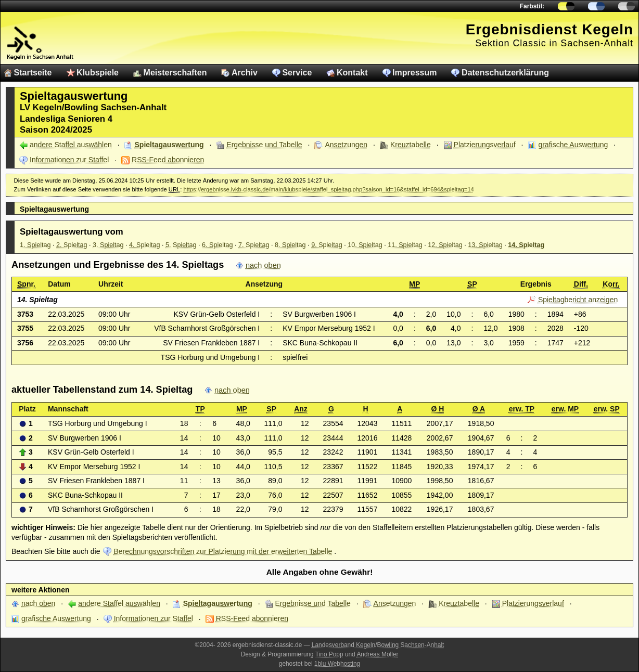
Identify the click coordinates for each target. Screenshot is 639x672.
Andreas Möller (377, 654)
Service (297, 73)
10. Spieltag (365, 245)
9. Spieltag (327, 245)
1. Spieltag (35, 245)
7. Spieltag (254, 245)
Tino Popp (329, 654)
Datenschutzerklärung (505, 73)
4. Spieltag (145, 245)
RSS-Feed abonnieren (168, 160)
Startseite (33, 73)
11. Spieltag (405, 245)
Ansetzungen (346, 145)
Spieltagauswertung (169, 145)
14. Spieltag (526, 245)
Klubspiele (98, 73)
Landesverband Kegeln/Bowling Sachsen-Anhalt (378, 645)
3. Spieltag (108, 245)
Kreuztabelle (411, 145)
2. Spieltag (72, 245)
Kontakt (352, 73)
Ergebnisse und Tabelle (264, 145)
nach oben (263, 265)
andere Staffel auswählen (71, 145)
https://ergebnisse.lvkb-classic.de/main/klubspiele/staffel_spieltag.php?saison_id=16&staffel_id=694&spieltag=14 (328, 189)
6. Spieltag (218, 245)
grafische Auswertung (573, 145)
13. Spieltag (485, 245)
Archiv (245, 73)
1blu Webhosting (337, 664)
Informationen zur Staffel (69, 160)
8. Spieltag (290, 245)
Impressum (414, 73)
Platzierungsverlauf (485, 145)
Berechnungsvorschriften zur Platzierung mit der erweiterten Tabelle (223, 551)
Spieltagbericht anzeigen (578, 300)
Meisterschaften (175, 73)
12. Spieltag (445, 245)
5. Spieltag (181, 245)
